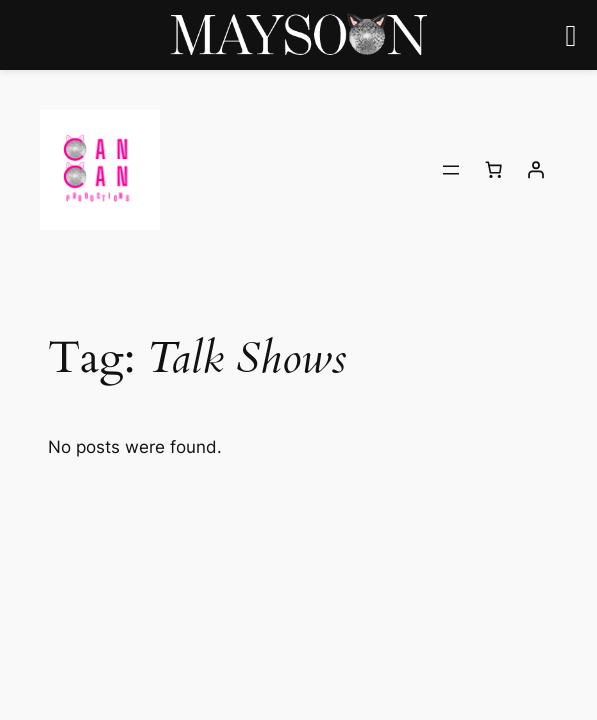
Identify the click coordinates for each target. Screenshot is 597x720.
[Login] (536, 170)
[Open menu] (451, 170)
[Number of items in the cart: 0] (494, 170)
